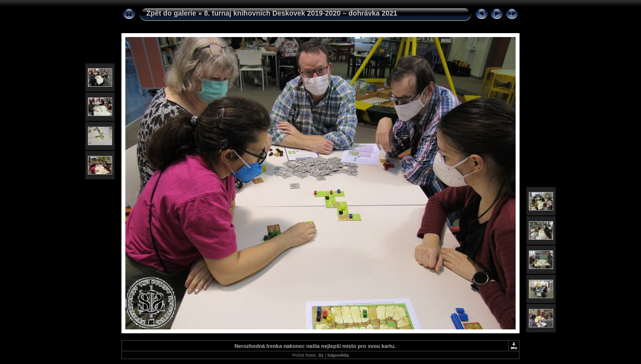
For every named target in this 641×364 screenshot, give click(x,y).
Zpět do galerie (171, 13)
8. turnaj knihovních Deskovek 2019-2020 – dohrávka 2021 (300, 13)
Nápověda (338, 355)
